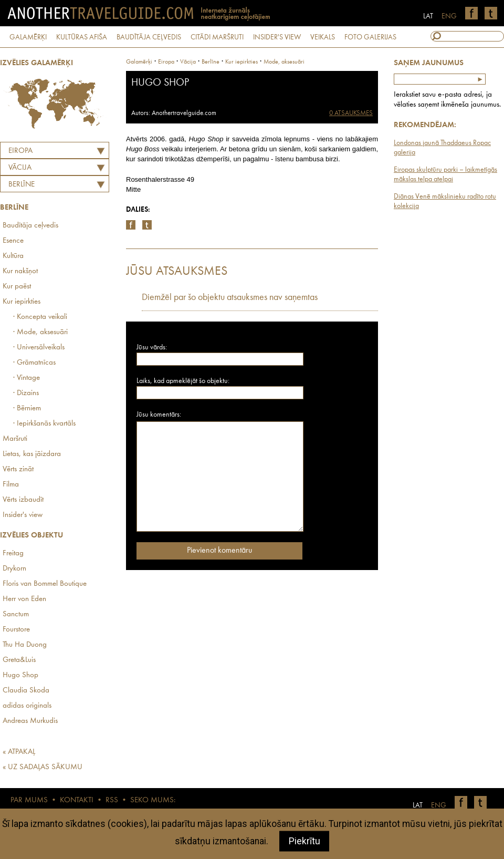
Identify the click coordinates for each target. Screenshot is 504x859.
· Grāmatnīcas (34, 363)
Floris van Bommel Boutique (45, 584)
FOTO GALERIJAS (370, 37)
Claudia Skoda (26, 691)
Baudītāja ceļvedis (30, 226)
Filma (11, 485)
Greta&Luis (19, 660)
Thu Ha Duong (25, 645)
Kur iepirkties (22, 302)
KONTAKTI (77, 800)
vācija (188, 62)
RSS (112, 800)
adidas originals (27, 706)
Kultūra (13, 256)
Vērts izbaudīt (23, 500)
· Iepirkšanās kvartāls (44, 424)
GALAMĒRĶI (28, 37)
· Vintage (27, 378)
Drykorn (14, 569)
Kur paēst (17, 287)
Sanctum (16, 614)
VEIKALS (323, 37)
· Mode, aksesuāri (40, 332)
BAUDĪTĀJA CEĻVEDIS (149, 37)
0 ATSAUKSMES (351, 113)
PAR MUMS (29, 800)
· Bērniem (27, 408)
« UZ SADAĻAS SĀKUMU (43, 767)
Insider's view (23, 515)
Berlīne (22, 185)
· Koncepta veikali (40, 317)
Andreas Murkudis (30, 721)
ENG (449, 16)
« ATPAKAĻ (19, 752)
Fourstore (16, 630)
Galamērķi (139, 62)
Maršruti (15, 439)
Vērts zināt (18, 469)
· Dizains (26, 393)
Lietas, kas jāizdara (32, 454)
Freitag (13, 553)
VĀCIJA (20, 168)
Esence (13, 241)
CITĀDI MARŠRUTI (217, 37)
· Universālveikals (39, 348)
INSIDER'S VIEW (277, 37)
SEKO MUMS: (153, 800)
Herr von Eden (24, 599)
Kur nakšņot (20, 271)
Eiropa (20, 151)
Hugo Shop (20, 675)
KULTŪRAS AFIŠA (82, 37)
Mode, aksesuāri (284, 62)
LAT (428, 16)
